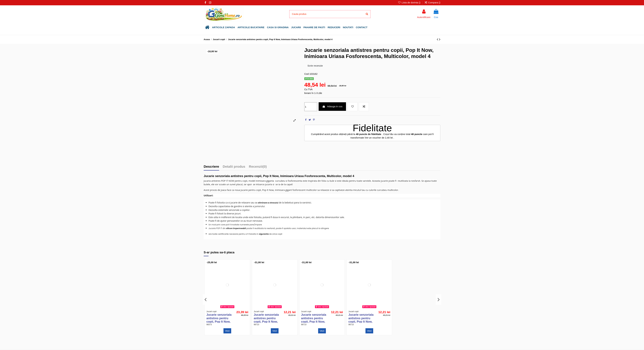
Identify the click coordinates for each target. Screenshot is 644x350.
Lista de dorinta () (409, 2)
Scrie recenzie (315, 66)
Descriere (211, 167)
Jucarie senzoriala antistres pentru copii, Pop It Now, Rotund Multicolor (361, 320)
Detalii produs (234, 167)
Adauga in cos (332, 106)
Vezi (227, 331)
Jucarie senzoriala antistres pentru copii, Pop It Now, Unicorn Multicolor (219, 320)
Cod (307, 74)
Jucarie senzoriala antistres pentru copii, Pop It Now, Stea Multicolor (266, 320)
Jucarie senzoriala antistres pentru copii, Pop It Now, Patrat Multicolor (314, 320)
